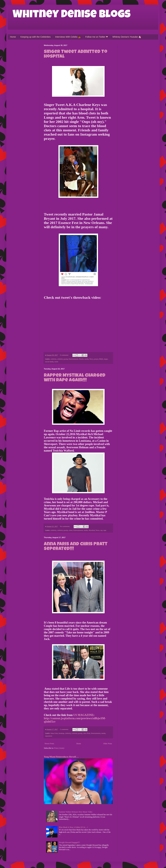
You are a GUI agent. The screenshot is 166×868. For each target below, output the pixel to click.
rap (101, 530)
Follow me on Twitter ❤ (97, 37)
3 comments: (65, 729)
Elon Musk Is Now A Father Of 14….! (74, 827)
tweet (56, 362)
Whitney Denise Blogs (72, 15)
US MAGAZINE (83, 715)
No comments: (65, 526)
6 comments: (65, 355)
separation (49, 736)
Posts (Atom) (59, 748)
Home (13, 37)
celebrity (53, 359)
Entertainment (73, 359)
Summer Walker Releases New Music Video (76, 812)
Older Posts (108, 744)
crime (71, 530)
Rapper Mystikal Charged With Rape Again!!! (75, 378)
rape (105, 530)
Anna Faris (54, 733)
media (86, 359)
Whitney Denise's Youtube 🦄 (127, 37)
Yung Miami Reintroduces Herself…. (61, 757)
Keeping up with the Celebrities (35, 37)
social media (49, 362)
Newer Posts (49, 744)
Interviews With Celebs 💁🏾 (68, 37)
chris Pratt (87, 733)
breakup (61, 733)
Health (81, 359)
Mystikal (92, 530)
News (91, 359)
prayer (96, 359)
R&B (101, 359)
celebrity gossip (62, 359)
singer (106, 359)
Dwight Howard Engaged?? (69, 842)
